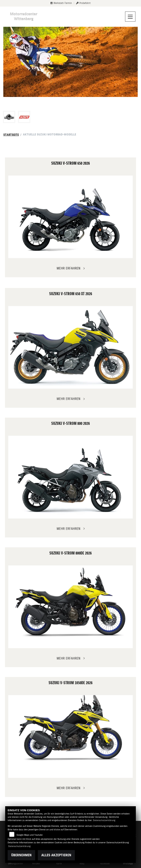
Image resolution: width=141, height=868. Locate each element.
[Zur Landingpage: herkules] (9, 117)
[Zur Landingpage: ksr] (24, 117)
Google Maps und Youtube (30, 835)
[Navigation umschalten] (130, 17)
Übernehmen (21, 855)
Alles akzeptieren (56, 855)
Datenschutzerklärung (104, 820)
